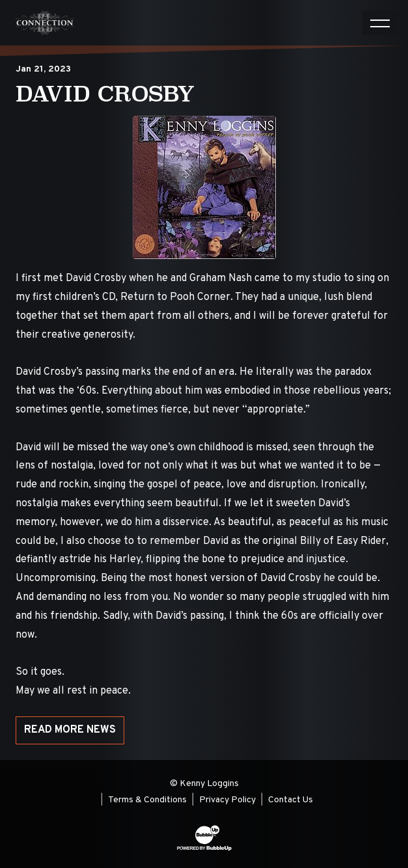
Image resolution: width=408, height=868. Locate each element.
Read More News (70, 730)
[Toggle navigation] (380, 23)
